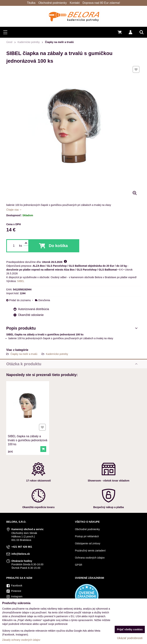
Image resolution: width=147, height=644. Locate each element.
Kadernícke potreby (57, 354)
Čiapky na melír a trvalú (24, 354)
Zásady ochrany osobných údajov (21, 640)
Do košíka (58, 246)
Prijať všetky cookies (130, 629)
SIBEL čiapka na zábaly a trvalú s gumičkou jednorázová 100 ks (27, 435)
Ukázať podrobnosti (130, 638)
